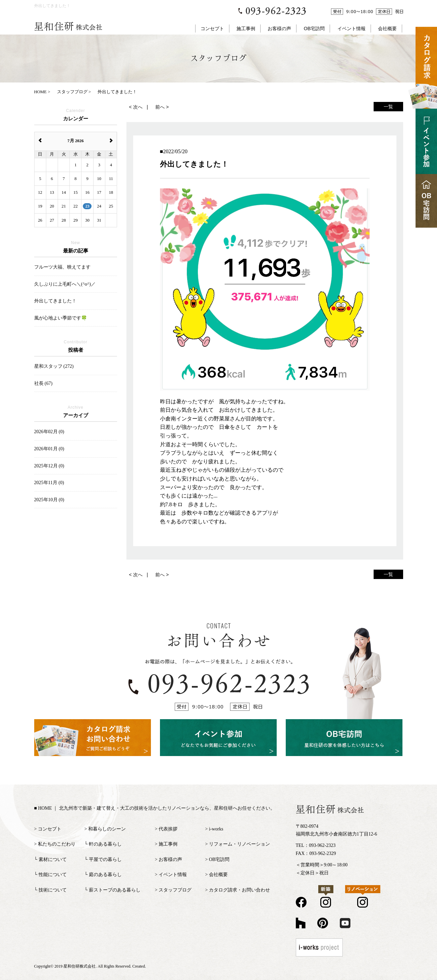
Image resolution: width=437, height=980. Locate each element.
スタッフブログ (175, 890)
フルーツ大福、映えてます (62, 267)
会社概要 (387, 28)
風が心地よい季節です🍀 (61, 318)
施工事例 (246, 28)
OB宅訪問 (314, 28)
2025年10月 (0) (49, 500)
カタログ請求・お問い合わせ (239, 890)
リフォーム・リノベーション (239, 844)
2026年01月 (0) (49, 449)
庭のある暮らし (105, 875)
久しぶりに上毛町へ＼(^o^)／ (65, 284)
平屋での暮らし (105, 859)
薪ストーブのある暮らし (115, 890)
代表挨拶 (168, 829)
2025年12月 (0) (49, 466)
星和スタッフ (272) (54, 366)
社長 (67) (43, 383)
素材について (53, 859)
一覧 (388, 107)
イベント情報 (351, 28)
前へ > (162, 107)
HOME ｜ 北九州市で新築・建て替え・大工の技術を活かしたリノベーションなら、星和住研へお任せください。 (156, 808)
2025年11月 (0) (49, 483)
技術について (53, 890)
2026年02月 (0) (49, 432)
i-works (216, 829)
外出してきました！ (55, 301)
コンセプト (212, 28)
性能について (53, 875)
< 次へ (136, 107)
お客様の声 (279, 28)
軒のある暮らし (105, 844)
